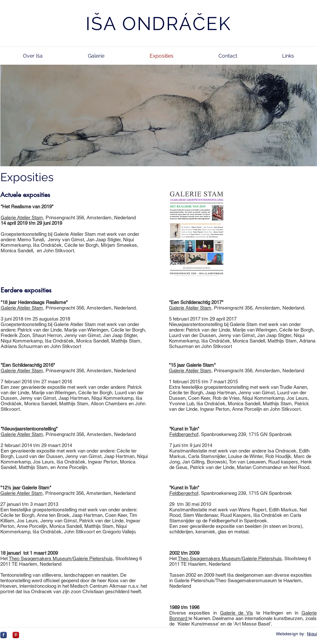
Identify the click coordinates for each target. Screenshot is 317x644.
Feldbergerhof (184, 434)
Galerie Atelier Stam (22, 218)
